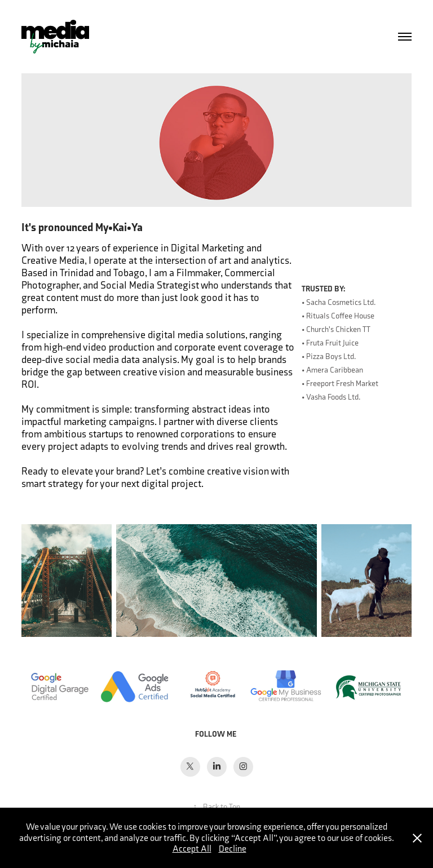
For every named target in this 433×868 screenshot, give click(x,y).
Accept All (192, 849)
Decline (233, 849)
